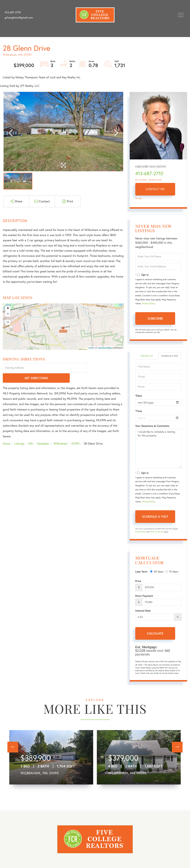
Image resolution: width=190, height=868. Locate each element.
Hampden (43, 434)
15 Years (172, 575)
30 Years (157, 575)
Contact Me (155, 189)
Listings (19, 434)
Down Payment (144, 599)
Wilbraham (60, 434)
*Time (139, 414)
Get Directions (106, 368)
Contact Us (146, 356)
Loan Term (141, 575)
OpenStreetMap (105, 348)
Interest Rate (143, 614)
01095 (75, 434)
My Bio (139, 199)
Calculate (155, 637)
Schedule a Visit (170, 358)
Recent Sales (155, 180)
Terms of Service (157, 535)
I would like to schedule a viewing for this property (158, 452)
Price (138, 584)
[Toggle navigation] (181, 15)
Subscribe (155, 318)
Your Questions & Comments (152, 429)
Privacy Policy (148, 304)
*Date (139, 399)
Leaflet (91, 348)
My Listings (141, 180)
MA (31, 434)
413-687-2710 (13, 12)
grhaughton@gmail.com (19, 18)
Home (6, 434)
